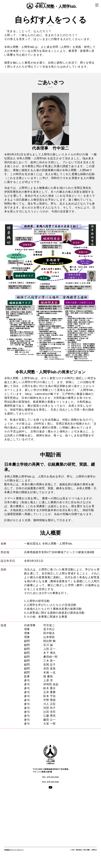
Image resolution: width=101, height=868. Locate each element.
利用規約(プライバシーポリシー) (14, 850)
